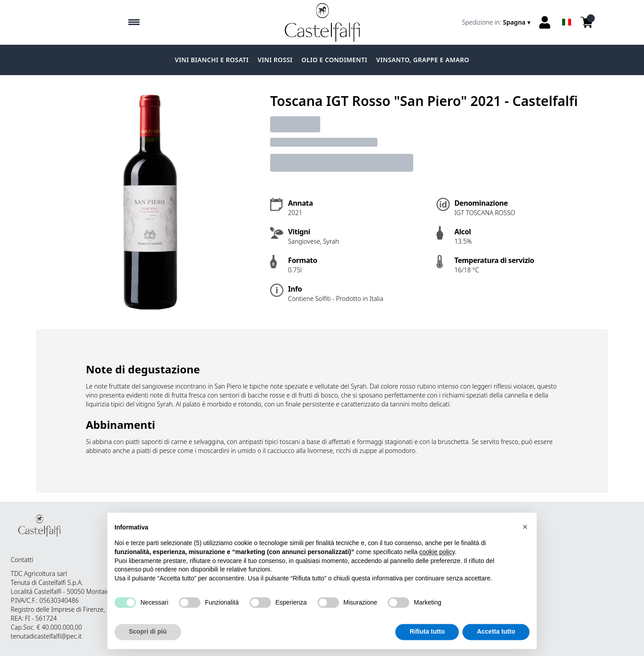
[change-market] (497, 22)
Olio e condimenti (334, 60)
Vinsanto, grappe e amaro (423, 60)
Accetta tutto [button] (496, 637)
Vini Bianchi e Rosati (212, 60)
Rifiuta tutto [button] (427, 637)
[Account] (545, 22)
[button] (525, 532)
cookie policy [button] (437, 557)
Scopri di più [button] (148, 637)
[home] (322, 22)
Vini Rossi (275, 60)
